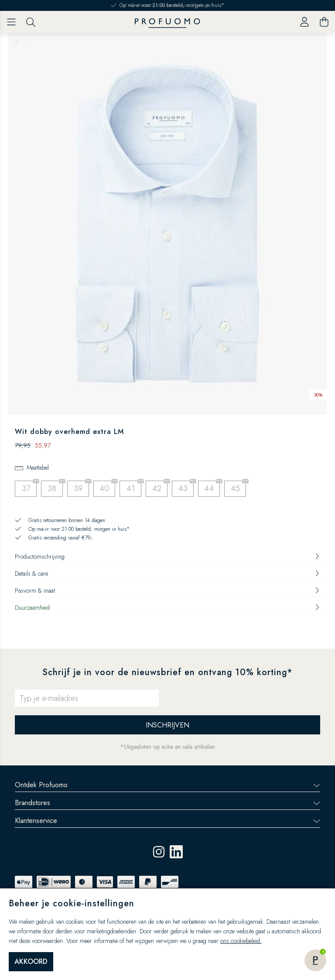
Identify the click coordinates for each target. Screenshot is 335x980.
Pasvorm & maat (167, 591)
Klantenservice (167, 821)
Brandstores (167, 803)
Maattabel (38, 468)
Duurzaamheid (167, 608)
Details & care (167, 574)
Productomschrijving (167, 557)
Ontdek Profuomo (167, 785)
